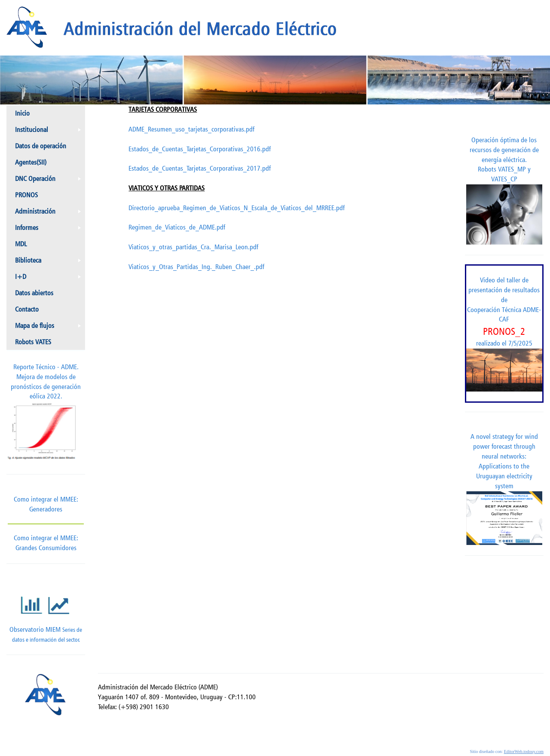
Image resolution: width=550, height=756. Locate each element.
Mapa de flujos (50, 327)
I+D (50, 279)
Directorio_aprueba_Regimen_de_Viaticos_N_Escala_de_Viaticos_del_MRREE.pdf (237, 208)
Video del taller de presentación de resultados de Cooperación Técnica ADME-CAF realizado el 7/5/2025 (504, 334)
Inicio (22, 113)
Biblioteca (50, 262)
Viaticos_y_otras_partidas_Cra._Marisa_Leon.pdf (193, 247)
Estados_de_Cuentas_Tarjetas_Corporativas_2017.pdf (200, 168)
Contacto (27, 309)
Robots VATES (33, 342)
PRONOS (26, 195)
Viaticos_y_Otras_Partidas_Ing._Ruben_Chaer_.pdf (196, 267)
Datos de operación (41, 146)
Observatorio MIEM (46, 613)
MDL (21, 244)
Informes (50, 230)
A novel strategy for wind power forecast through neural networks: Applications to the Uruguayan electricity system (504, 488)
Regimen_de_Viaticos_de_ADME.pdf (177, 227)
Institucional (50, 132)
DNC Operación (50, 181)
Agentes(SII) (31, 162)
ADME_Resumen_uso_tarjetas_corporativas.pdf (191, 129)
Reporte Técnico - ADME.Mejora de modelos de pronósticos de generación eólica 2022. (46, 413)
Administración (50, 213)
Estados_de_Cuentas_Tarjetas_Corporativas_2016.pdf (200, 149)
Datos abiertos (34, 293)
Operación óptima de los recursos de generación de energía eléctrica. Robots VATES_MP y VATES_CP (504, 190)
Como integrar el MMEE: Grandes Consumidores (46, 538)
